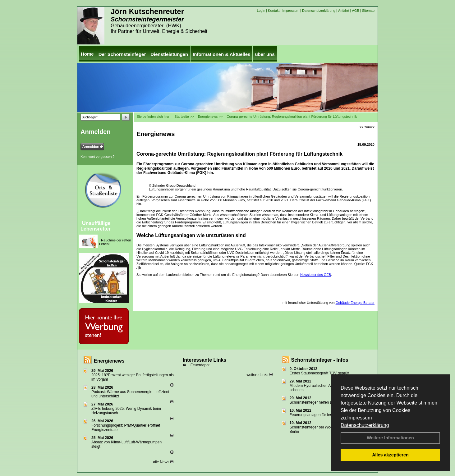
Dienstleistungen (169, 54)
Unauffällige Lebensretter (96, 226)
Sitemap (368, 11)
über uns (265, 54)
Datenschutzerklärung (365, 425)
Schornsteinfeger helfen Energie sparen (322, 402)
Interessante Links (205, 360)
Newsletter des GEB (316, 275)
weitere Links (259, 375)
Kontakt (274, 11)
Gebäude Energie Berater (355, 303)
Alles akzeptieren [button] (390, 455)
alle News (163, 462)
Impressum (359, 418)
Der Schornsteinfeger (122, 54)
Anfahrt (344, 11)
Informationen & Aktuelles (221, 54)
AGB (355, 11)
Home (87, 54)
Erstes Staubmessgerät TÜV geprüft (320, 373)
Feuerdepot (200, 365)
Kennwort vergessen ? (97, 157)
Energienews (109, 361)
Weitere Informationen (390, 438)
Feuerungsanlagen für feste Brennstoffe (322, 415)
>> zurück (367, 127)
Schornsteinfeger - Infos (320, 360)
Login (261, 11)
